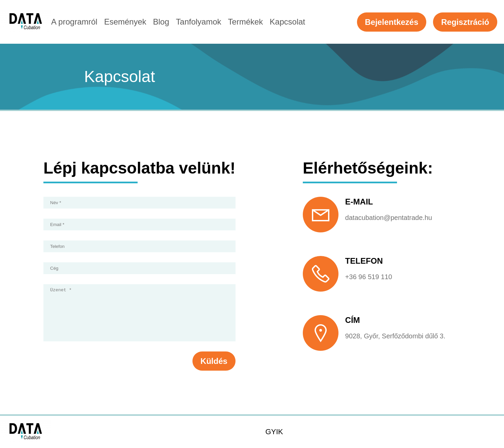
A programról (74, 22)
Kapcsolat (287, 22)
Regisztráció (465, 22)
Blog (161, 22)
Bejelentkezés (392, 22)
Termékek (246, 22)
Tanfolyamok (199, 22)
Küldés (214, 371)
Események (125, 22)
